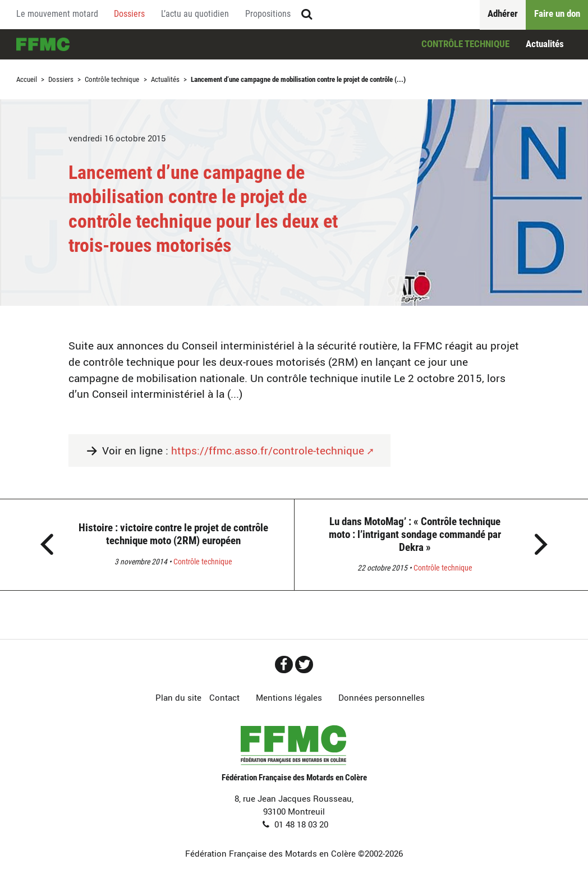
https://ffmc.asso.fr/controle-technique (268, 450)
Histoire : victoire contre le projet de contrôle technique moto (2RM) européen (173, 534)
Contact (224, 697)
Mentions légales (289, 697)
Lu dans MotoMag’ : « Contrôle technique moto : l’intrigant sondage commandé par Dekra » (415, 534)
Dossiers (61, 79)
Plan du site (178, 697)
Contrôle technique (465, 44)
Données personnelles (382, 697)
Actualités (545, 44)
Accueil (43, 45)
